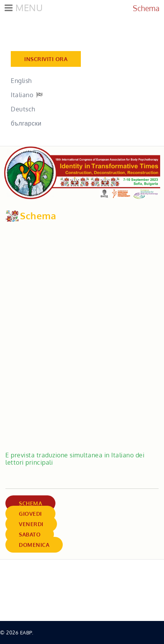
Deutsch (23, 109)
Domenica (34, 545)
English (21, 81)
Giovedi (30, 514)
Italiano (22, 95)
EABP (26, 632)
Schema (30, 503)
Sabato (30, 534)
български (26, 123)
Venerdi (31, 524)
